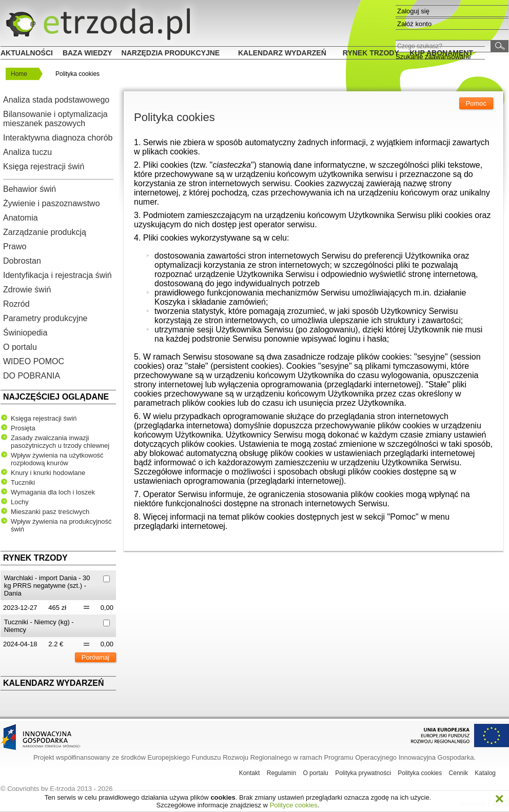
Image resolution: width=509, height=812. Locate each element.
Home (19, 74)
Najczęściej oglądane (56, 397)
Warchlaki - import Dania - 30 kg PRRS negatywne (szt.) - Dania (47, 586)
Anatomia (21, 218)
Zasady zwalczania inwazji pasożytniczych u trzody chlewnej (60, 442)
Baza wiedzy (87, 53)
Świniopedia (25, 333)
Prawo (15, 246)
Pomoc (476, 103)
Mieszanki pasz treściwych (50, 512)
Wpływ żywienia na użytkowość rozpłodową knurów (57, 459)
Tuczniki (23, 482)
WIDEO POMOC (34, 361)
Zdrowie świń (27, 290)
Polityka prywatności (363, 773)
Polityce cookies (294, 805)
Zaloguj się (413, 11)
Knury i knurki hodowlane (48, 473)
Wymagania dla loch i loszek (53, 492)
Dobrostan (22, 261)
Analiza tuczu (27, 152)
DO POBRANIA (32, 376)
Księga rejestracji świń (44, 166)
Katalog (485, 773)
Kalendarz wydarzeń (282, 53)
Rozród (16, 304)
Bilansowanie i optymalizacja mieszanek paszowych (55, 119)
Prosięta (23, 428)
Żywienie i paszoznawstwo (52, 203)
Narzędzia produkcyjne (171, 53)
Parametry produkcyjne (45, 318)
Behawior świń (30, 189)
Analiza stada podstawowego (56, 100)
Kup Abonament (441, 53)
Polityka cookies (420, 773)
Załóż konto (414, 24)
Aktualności (27, 53)
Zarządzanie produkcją (45, 232)
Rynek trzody (371, 53)
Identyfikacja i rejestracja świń (57, 275)
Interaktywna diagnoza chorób (58, 138)
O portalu (20, 347)
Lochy (20, 502)
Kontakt (250, 773)
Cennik (458, 773)
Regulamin (281, 773)
